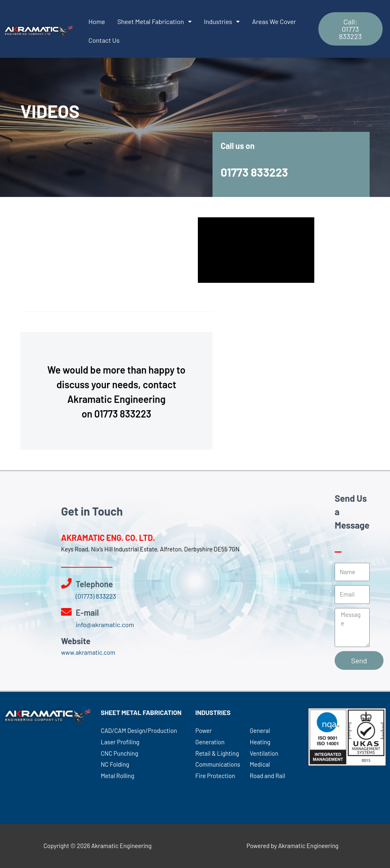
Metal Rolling (117, 776)
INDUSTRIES (213, 712)
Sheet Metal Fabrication (154, 21)
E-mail (87, 612)
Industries (222, 21)
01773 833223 (254, 172)
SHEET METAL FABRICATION (141, 712)
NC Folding (115, 764)
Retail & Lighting (217, 753)
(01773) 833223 (96, 596)
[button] (351, 29)
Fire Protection (215, 776)
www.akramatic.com (88, 652)
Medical (260, 764)
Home (97, 21)
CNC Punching (119, 753)
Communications (218, 764)
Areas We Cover (274, 21)
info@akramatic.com (105, 624)
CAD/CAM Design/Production (139, 730)
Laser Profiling (120, 742)
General (260, 730)
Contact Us (104, 40)
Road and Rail (267, 776)
